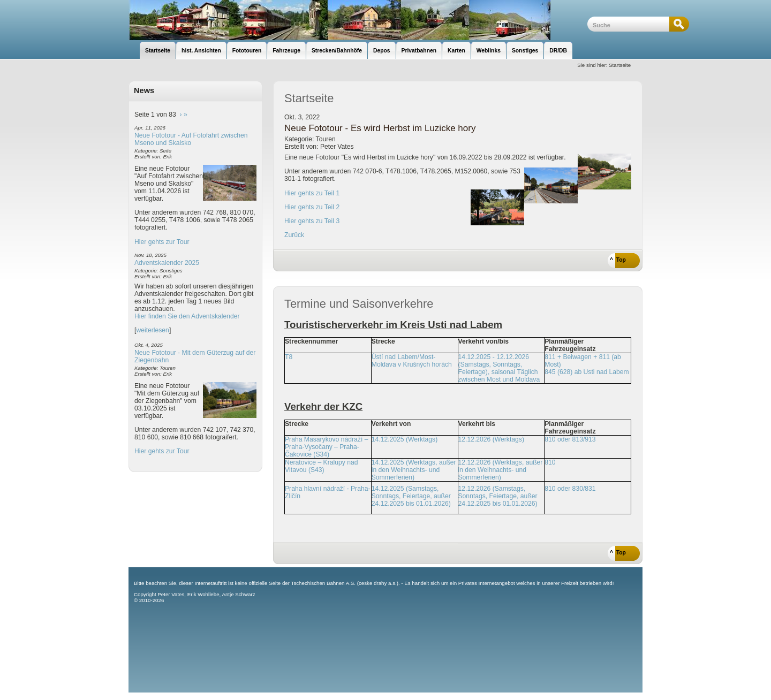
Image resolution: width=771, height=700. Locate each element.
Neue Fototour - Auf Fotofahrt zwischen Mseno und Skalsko (191, 139)
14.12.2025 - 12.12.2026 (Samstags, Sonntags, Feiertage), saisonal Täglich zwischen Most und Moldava (499, 368)
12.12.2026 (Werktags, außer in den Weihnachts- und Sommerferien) (501, 470)
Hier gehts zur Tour (162, 242)
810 (550, 462)
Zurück (294, 235)
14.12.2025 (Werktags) (405, 439)
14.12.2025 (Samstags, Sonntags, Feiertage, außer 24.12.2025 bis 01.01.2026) (411, 496)
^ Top (618, 260)
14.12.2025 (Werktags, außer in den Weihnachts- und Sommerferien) (414, 470)
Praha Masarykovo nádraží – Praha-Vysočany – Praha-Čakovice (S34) (326, 447)
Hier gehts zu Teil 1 (312, 193)
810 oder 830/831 (570, 489)
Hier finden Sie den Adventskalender (187, 316)
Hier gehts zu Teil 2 (312, 207)
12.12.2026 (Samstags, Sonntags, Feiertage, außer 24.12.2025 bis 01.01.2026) (498, 496)
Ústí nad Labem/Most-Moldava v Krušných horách (412, 361)
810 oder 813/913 (570, 439)
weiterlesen (153, 330)
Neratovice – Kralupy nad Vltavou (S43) (322, 466)
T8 (289, 357)
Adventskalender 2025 (167, 263)
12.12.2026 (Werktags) (491, 439)
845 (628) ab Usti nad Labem (587, 372)
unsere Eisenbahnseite (358, 20)
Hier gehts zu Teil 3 (312, 221)
